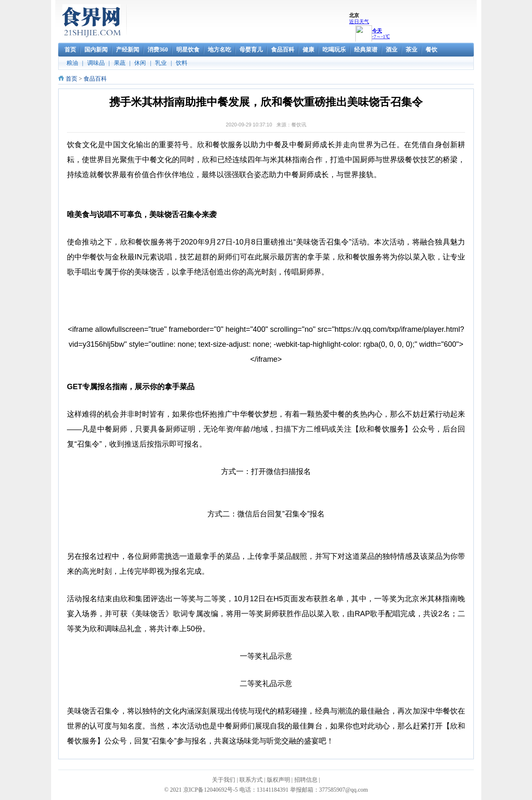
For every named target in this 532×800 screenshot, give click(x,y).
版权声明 (278, 780)
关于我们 (224, 780)
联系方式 (251, 780)
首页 (71, 79)
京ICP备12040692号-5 (211, 790)
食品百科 (95, 79)
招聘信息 (306, 780)
